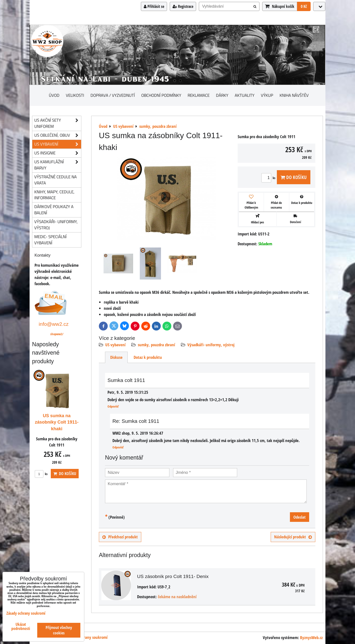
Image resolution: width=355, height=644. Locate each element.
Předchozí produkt (120, 537)
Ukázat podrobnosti (21, 627)
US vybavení (115, 345)
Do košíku (294, 177)
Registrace (183, 6)
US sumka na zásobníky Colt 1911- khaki (57, 422)
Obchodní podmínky (161, 95)
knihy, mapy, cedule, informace (54, 195)
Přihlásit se (154, 6)
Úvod (54, 95)
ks (269, 178)
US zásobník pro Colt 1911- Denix (173, 576)
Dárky (222, 95)
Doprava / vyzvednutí (113, 95)
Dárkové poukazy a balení (54, 210)
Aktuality (245, 95)
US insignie (58, 153)
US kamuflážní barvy (58, 165)
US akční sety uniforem (58, 123)
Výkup (267, 95)
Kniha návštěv (294, 95)
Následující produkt (293, 537)
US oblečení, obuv (58, 135)
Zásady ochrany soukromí (87, 637)
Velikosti (75, 95)
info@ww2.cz (54, 324)
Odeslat (300, 517)
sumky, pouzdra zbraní (156, 345)
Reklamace (199, 95)
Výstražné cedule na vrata (55, 180)
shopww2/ (57, 334)
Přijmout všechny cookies (59, 630)
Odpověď (113, 406)
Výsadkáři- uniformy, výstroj (211, 345)
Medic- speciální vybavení (50, 240)
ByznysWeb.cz (311, 637)
